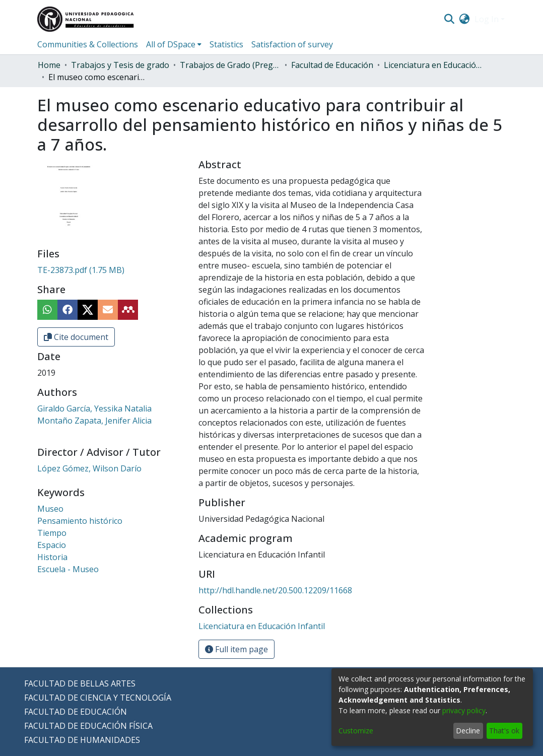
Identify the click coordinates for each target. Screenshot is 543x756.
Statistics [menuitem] (226, 44)
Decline (468, 731)
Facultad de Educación (332, 65)
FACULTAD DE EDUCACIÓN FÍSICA (88, 726)
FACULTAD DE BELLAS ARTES (80, 683)
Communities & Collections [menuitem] (88, 44)
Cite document (76, 337)
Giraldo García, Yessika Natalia (94, 408)
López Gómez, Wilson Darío (89, 468)
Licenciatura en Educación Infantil (434, 65)
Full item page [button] (236, 649)
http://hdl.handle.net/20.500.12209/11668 (275, 590)
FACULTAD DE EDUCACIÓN (76, 712)
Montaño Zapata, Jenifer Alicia (94, 421)
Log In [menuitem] (487, 19)
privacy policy (464, 710)
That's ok (504, 731)
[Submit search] (449, 19)
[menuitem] (465, 19)
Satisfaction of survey (292, 44)
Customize (356, 731)
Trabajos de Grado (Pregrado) (230, 65)
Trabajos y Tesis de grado (120, 65)
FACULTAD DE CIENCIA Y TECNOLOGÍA (98, 698)
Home (49, 65)
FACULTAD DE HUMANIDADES (82, 740)
